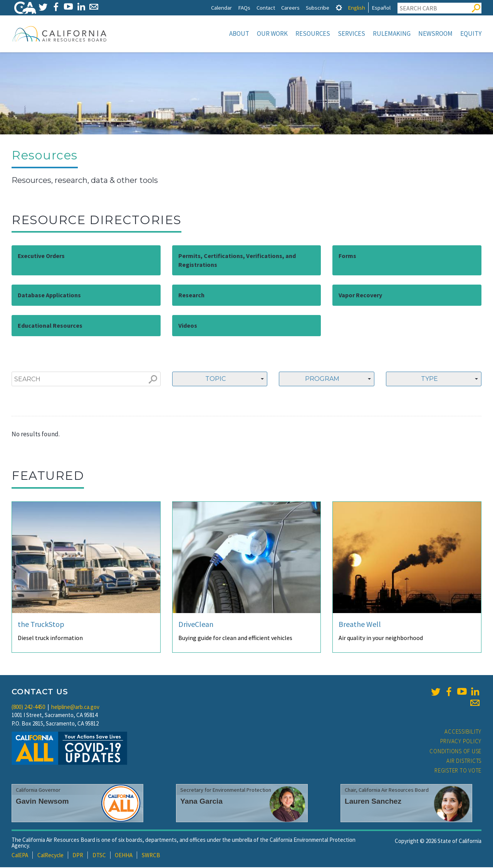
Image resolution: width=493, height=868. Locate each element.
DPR (78, 856)
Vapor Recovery (360, 296)
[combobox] (220, 380)
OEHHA (124, 856)
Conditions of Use (455, 752)
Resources (313, 34)
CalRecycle (50, 856)
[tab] (339, 8)
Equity (471, 34)
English (356, 8)
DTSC (99, 856)
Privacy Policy (461, 742)
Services (351, 34)
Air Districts (464, 762)
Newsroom (435, 34)
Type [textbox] (429, 380)
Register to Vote (458, 771)
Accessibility (463, 732)
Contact (266, 8)
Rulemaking (392, 34)
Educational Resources (50, 326)
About (239, 34)
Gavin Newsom (42, 802)
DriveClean (196, 625)
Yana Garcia (201, 802)
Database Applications (49, 296)
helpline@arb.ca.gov (75, 708)
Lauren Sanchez (373, 802)
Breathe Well (360, 625)
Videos (188, 326)
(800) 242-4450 (28, 708)
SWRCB (151, 856)
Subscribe (318, 8)
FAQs (244, 8)
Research (191, 296)
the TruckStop (41, 625)
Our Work (272, 34)
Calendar (221, 8)
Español (381, 8)
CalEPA (20, 856)
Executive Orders (41, 256)
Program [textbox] (322, 380)
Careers (290, 8)
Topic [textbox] (215, 380)
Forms (347, 256)
